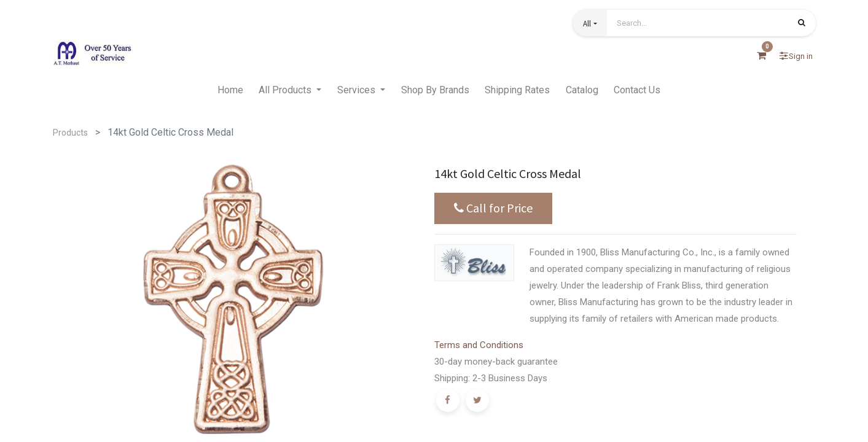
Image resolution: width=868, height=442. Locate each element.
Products (70, 133)
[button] (590, 23)
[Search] (802, 24)
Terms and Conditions (479, 345)
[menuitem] (230, 90)
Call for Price (493, 208)
